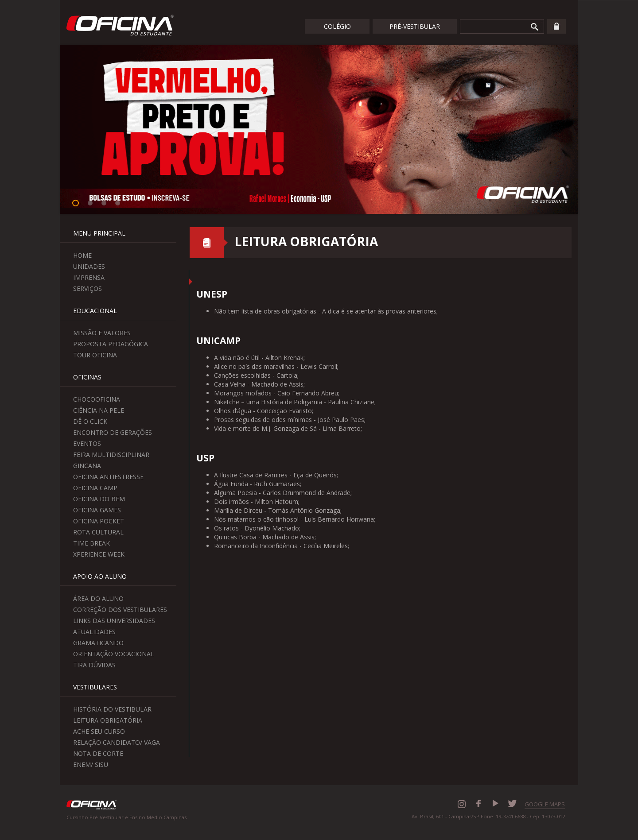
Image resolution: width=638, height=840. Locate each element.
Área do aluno (98, 598)
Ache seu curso (99, 731)
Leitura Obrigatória (108, 720)
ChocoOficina (97, 399)
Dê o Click (90, 421)
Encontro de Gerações (113, 432)
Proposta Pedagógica (111, 344)
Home (82, 255)
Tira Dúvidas (94, 665)
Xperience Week (99, 554)
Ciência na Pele (99, 410)
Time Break (91, 543)
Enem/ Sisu (91, 765)
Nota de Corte (98, 753)
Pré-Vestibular (415, 26)
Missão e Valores (102, 333)
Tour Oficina (95, 355)
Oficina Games (97, 510)
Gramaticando (98, 643)
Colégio (337, 26)
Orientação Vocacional (114, 654)
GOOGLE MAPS (545, 804)
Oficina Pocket (99, 521)
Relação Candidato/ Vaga (117, 742)
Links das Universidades (114, 621)
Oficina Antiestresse (108, 477)
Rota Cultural (98, 532)
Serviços (88, 288)
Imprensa (89, 277)
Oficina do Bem (99, 499)
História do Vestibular (112, 709)
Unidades (89, 266)
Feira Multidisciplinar (111, 455)
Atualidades (94, 632)
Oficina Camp (95, 488)
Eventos (87, 443)
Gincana (87, 466)
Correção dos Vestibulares (120, 610)
